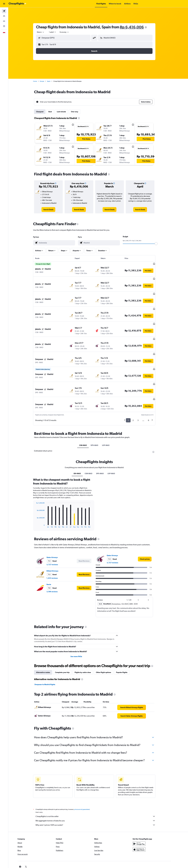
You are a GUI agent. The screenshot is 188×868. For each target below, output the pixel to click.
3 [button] (142, 396)
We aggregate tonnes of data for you (99, 797)
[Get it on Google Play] (147, 820)
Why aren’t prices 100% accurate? (99, 801)
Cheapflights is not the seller (99, 792)
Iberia (53, 561)
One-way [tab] (79, 112)
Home (39, 81)
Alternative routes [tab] (47, 649)
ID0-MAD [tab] (81, 450)
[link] (52, 210)
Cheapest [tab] (44, 112)
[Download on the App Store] (147, 826)
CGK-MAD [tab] (87, 421)
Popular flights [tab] (126, 649)
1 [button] (132, 396)
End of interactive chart (39, 502)
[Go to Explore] (4, 26)
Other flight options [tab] (107, 649)
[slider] (160, 244)
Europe (46, 81)
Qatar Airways (56, 534)
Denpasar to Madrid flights (49, 661)
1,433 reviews (56, 554)
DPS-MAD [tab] (98, 421)
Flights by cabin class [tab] (87, 649)
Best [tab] (54, 112)
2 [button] (137, 396)
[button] (4, 4)
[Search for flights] (4, 11)
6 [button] (152, 396)
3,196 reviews (56, 568)
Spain (53, 81)
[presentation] (150, 27)
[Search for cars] (4, 21)
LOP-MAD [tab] (110, 421)
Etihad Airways (56, 547)
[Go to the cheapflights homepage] (18, 4)
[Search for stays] (4, 16)
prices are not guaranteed (86, 786)
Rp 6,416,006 (136, 27)
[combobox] (45, 32)
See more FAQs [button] (80, 633)
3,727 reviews (56, 541)
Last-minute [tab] (65, 112)
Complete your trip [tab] (66, 649)
